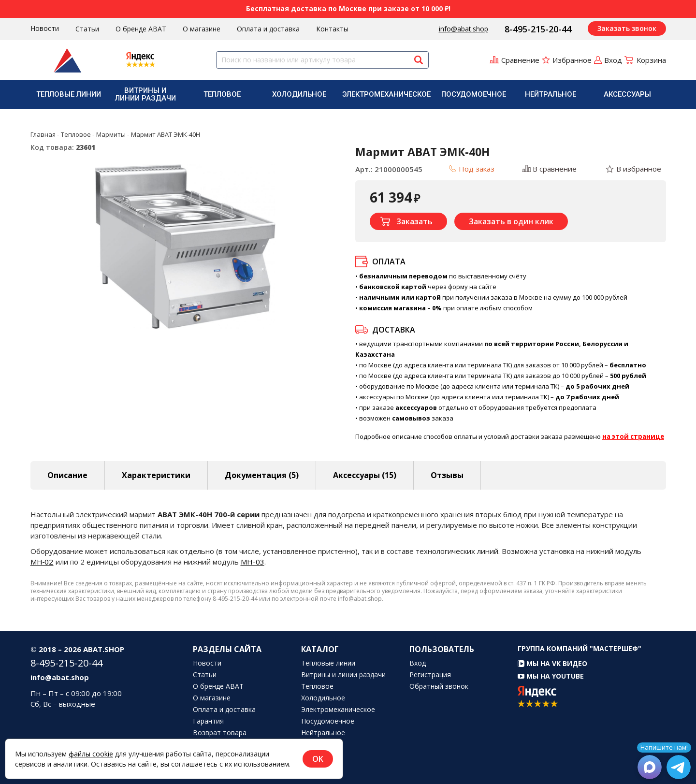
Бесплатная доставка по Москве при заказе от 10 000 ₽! (348, 8)
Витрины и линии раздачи (145, 94)
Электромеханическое (386, 94)
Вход (418, 663)
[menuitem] (69, 94)
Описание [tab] (67, 475)
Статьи (87, 29)
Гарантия (208, 721)
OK (318, 759)
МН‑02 (42, 562)
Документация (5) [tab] (262, 475)
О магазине (202, 29)
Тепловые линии (69, 94)
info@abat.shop (464, 29)
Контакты (332, 29)
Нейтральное (551, 94)
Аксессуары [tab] (365, 475)
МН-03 (253, 562)
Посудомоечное (474, 94)
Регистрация (430, 675)
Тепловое (222, 94)
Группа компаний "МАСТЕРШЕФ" (580, 648)
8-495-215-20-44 (538, 29)
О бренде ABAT (141, 29)
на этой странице (633, 436)
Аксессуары (627, 94)
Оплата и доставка (268, 29)
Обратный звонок (439, 686)
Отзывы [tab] (447, 475)
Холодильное (299, 94)
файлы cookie (91, 754)
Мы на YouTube (551, 676)
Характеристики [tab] (156, 475)
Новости (45, 28)
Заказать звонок (627, 28)
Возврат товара (220, 733)
